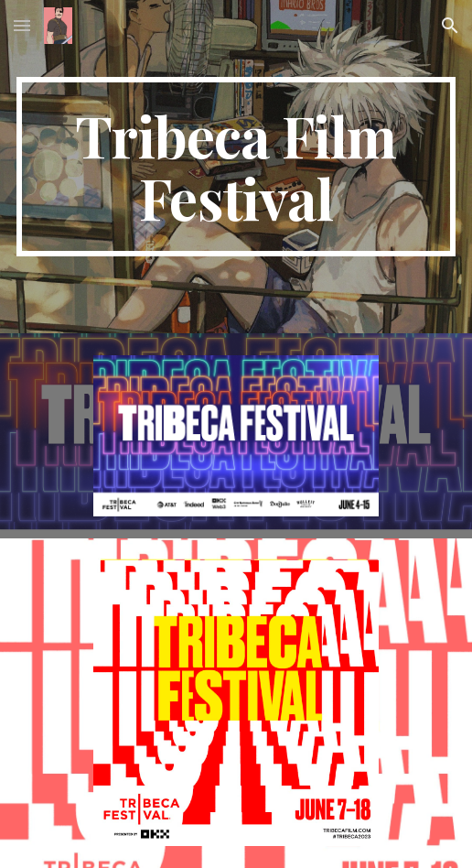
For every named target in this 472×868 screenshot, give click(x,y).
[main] (236, 167)
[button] (22, 25)
